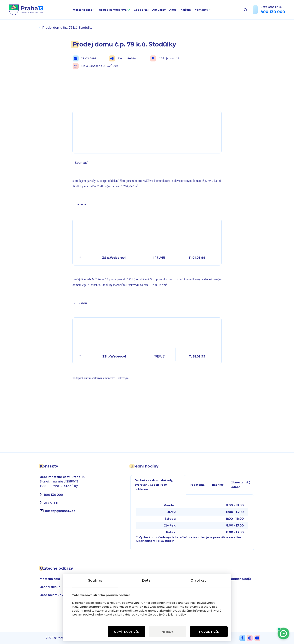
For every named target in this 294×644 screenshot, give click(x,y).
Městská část (82, 10)
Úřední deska (50, 587)
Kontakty (201, 10)
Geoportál (141, 10)
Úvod (35, 28)
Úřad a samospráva (113, 10)
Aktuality (159, 10)
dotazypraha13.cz (60, 511)
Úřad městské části (55, 595)
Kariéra (186, 10)
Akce (173, 10)
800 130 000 (273, 12)
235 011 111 (52, 503)
